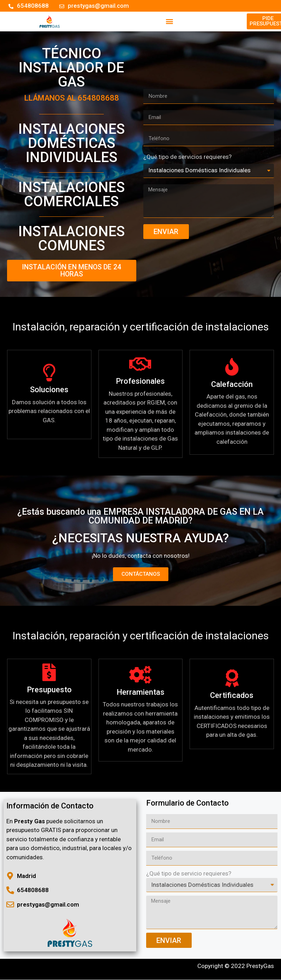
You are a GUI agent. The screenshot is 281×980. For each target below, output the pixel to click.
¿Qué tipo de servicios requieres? (187, 159)
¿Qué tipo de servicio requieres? (189, 876)
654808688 (98, 99)
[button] (169, 22)
